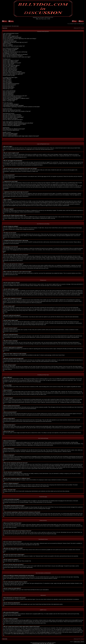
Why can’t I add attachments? (10, 69)
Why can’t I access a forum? (10, 68)
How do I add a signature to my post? (12, 63)
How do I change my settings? (10, 49)
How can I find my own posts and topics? (13, 120)
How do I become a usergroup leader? (12, 97)
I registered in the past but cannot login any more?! (15, 42)
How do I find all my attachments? (11, 130)
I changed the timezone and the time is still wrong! (15, 52)
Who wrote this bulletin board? (10, 133)
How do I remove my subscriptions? (11, 126)
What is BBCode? (7, 79)
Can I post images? (8, 82)
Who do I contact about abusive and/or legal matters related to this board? (21, 136)
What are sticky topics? (8, 86)
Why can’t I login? (7, 35)
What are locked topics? (9, 87)
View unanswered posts (7, 26)
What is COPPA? (7, 44)
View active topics (15, 26)
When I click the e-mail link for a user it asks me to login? (17, 57)
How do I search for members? (10, 118)
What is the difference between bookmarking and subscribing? (18, 123)
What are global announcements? (11, 84)
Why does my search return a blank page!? (13, 117)
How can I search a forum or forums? (12, 115)
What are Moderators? (8, 93)
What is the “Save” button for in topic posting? (14, 73)
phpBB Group (40, 614)
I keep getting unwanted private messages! (13, 105)
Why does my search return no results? (12, 116)
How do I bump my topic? (9, 75)
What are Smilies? (7, 81)
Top (4, 151)
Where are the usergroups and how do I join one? (15, 96)
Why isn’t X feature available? (10, 135)
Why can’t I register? (8, 45)
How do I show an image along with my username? (15, 54)
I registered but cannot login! (10, 41)
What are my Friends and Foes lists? (12, 110)
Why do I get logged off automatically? (12, 37)
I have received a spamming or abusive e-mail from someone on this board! (21, 107)
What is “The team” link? (9, 101)
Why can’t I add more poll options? (11, 65)
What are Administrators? (9, 92)
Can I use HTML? (7, 80)
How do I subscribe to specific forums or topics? (14, 124)
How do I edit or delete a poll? (10, 67)
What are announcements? (9, 85)
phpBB (38, 644)
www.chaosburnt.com (43, 643)
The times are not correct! (9, 51)
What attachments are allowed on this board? (14, 129)
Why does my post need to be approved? (13, 74)
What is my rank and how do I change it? (13, 56)
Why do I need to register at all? (11, 36)
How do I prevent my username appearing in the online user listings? (20, 39)
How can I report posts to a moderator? (12, 72)
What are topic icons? (8, 89)
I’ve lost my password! (8, 40)
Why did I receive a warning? (10, 70)
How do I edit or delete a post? (10, 62)
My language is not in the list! (10, 53)
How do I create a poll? (8, 64)
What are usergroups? (8, 95)
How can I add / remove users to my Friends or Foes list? (17, 111)
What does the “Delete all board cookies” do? (14, 46)
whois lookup (18, 629)
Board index (5, 28)
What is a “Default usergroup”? (10, 100)
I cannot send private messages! (11, 104)
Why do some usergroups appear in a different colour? (16, 98)
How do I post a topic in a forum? (11, 60)
